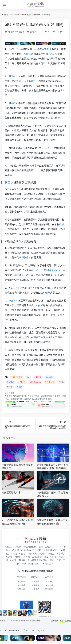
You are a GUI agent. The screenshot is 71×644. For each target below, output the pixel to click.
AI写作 (56, 550)
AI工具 (8, 396)
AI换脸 (27, 557)
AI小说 (13, 560)
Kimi (43, 564)
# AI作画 (38, 377)
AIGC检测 (37, 557)
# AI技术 (10, 382)
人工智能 (29, 81)
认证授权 (35, 589)
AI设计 (42, 554)
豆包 (52, 560)
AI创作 (25, 257)
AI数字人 (32, 554)
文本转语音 (33, 560)
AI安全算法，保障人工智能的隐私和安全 (52, 494)
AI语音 (51, 554)
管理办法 (22, 577)
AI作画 (12, 76)
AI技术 (12, 301)
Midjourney (54, 270)
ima (46, 557)
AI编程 (22, 560)
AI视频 (14, 554)
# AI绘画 (22, 382)
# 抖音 (10, 387)
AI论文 (9, 557)
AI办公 (22, 554)
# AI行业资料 (17, 377)
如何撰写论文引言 (11, 493)
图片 (38, 270)
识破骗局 (22, 589)
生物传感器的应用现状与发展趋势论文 (17, 466)
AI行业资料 (14, 15)
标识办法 (22, 582)
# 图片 (61, 382)
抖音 (8, 182)
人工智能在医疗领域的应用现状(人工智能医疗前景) (17, 522)
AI (51, 54)
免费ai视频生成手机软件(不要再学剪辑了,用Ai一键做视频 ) (53, 466)
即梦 (24, 564)
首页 (6, 15)
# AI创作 (49, 377)
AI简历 (18, 557)
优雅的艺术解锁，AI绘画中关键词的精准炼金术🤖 (52, 522)
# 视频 (19, 387)
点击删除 (47, 399)
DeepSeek (33, 564)
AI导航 (44, 560)
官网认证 (35, 577)
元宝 (59, 560)
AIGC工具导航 (36, 399)
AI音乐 (60, 554)
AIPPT (53, 557)
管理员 (32, 32)
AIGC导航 (50, 547)
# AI (28, 377)
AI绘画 (46, 49)
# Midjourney (35, 382)
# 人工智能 (50, 382)
